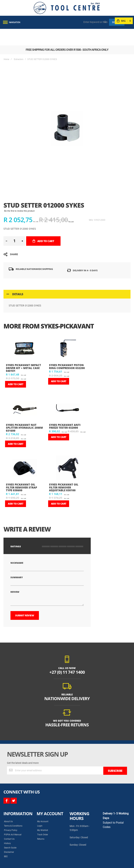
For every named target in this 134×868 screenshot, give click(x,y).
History (7, 826)
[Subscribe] (115, 754)
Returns (41, 822)
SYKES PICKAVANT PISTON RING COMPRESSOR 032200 (67, 350)
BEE (6, 839)
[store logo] (67, 8)
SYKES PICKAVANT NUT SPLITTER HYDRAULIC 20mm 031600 (24, 411)
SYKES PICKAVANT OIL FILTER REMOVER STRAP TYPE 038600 (21, 471)
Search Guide (10, 831)
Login (40, 809)
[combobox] (96, 22)
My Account (43, 805)
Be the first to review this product (19, 194)
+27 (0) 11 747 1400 (67, 655)
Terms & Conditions (13, 809)
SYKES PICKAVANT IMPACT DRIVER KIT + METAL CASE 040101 (23, 351)
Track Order (43, 818)
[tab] (67, 278)
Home (6, 43)
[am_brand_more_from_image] (25, 332)
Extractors (19, 43)
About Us (8, 805)
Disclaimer (9, 835)
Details (18, 278)
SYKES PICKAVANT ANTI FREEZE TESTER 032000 (65, 410)
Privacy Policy (11, 813)
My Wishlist (43, 813)
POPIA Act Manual (13, 818)
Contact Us (9, 822)
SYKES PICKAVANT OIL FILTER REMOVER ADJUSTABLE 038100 (64, 471)
